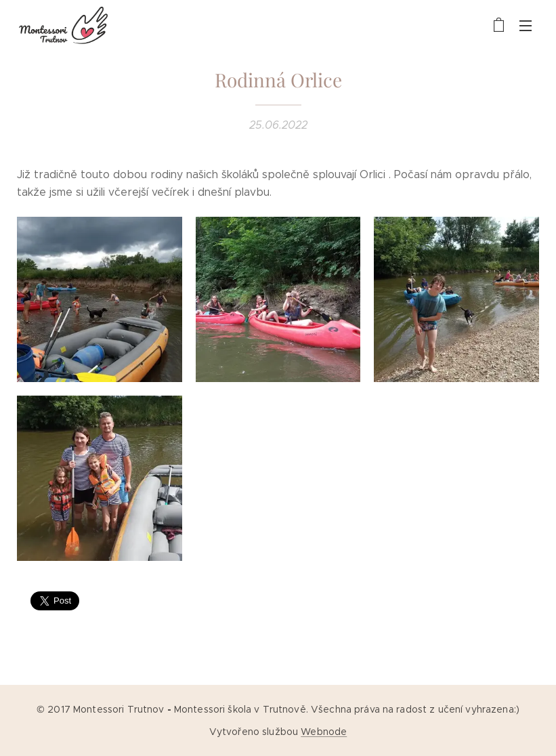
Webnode (324, 732)
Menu (526, 26)
